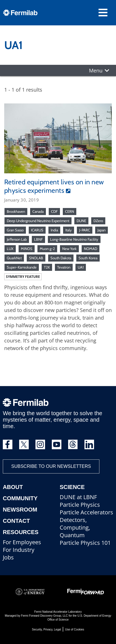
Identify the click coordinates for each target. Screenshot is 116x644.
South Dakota (61, 258)
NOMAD (91, 249)
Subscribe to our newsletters (51, 466)
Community (20, 498)
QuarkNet (14, 258)
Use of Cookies (75, 629)
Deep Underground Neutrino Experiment (38, 221)
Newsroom (20, 510)
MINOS (27, 249)
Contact (16, 521)
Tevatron (64, 267)
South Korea (88, 258)
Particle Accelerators (86, 512)
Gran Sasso (15, 230)
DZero (98, 221)
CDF (54, 211)
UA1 (81, 267)
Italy (69, 230)
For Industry (19, 550)
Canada (38, 211)
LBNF (38, 239)
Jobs (8, 557)
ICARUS (37, 230)
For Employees (22, 542)
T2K (47, 267)
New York (69, 249)
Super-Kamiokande (22, 267)
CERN (70, 211)
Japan (101, 230)
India (54, 230)
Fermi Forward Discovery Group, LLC (44, 616)
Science (72, 487)
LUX (10, 249)
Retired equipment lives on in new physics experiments (54, 186)
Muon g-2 (47, 249)
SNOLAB (36, 258)
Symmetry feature (23, 277)
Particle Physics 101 (85, 543)
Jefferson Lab (17, 239)
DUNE (81, 221)
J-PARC (85, 230)
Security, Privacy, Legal (46, 629)
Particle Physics (80, 505)
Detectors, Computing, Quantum (75, 527)
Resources (21, 532)
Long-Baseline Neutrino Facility (74, 239)
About (13, 487)
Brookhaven (16, 211)
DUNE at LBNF (78, 497)
